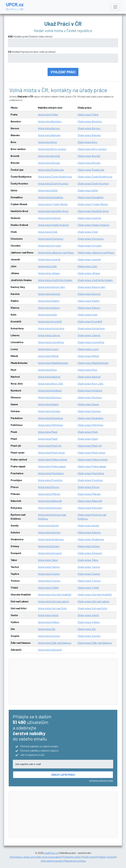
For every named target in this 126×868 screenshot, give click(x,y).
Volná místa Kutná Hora (51, 328)
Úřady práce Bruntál (89, 156)
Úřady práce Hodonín (89, 218)
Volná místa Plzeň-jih (50, 446)
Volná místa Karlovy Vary (52, 287)
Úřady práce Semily (88, 525)
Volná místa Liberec (49, 335)
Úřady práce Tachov (89, 567)
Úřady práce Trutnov (89, 581)
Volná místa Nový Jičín (50, 383)
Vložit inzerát (90, 857)
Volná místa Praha (48, 114)
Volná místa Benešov (50, 121)
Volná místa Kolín (47, 314)
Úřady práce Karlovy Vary (92, 287)
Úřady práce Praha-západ (92, 466)
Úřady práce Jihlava (89, 273)
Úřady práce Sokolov (89, 532)
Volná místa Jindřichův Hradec (55, 280)
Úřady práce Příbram (89, 494)
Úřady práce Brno (87, 142)
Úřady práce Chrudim (90, 246)
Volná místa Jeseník (49, 259)
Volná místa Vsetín (48, 615)
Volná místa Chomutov (51, 239)
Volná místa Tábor (48, 560)
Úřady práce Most (87, 370)
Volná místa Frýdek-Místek (53, 204)
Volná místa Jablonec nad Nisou (56, 252)
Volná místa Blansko (49, 135)
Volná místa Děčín (48, 190)
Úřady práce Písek (88, 432)
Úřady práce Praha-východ (93, 459)
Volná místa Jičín (47, 266)
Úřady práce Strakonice (91, 539)
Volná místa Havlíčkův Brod (53, 211)
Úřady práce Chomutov (91, 239)
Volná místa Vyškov (49, 622)
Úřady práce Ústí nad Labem (93, 601)
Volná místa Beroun (49, 128)
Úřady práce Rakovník (90, 501)
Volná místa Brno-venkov (52, 149)
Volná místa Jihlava (49, 273)
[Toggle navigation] (115, 7)
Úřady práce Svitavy (89, 546)
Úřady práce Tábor (88, 560)
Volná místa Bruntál (49, 156)
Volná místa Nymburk (50, 390)
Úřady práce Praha (88, 114)
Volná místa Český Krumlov (53, 183)
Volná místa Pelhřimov (50, 425)
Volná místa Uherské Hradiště (55, 594)
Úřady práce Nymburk (90, 390)
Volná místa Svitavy (49, 546)
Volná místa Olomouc (50, 397)
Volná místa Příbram (49, 494)
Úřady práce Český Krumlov (93, 183)
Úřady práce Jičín (87, 266)
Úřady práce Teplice (89, 574)
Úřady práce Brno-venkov (92, 149)
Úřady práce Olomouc (90, 397)
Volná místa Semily (48, 525)
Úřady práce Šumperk (90, 553)
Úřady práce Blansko (89, 135)
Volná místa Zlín (47, 629)
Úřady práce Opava (88, 404)
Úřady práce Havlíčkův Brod (93, 211)
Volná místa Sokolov (49, 532)
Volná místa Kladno (49, 301)
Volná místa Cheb (48, 232)
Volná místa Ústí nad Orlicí (52, 608)
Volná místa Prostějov (50, 480)
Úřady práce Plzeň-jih (90, 446)
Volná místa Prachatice (51, 473)
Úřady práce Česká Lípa (91, 170)
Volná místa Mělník (48, 356)
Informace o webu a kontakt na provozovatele (36, 857)
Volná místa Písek (48, 432)
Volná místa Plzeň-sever (52, 452)
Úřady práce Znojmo (89, 636)
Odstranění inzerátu (52, 861)
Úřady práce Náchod (89, 377)
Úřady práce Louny (88, 349)
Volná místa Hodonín (49, 218)
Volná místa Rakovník (50, 501)
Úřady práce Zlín (87, 629)
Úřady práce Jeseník (89, 259)
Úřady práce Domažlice (91, 197)
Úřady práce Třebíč (88, 588)
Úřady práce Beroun (89, 128)
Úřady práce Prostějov (90, 480)
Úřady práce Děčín (88, 190)
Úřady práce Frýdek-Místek (93, 204)
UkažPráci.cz (51, 853)
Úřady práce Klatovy (89, 308)
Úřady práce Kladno (89, 301)
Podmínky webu (72, 857)
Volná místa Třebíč (48, 588)
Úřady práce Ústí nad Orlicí (92, 608)
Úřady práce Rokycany (90, 508)
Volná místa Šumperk (50, 553)
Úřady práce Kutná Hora (91, 328)
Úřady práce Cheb (88, 232)
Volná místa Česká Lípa (51, 170)
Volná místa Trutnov (49, 581)
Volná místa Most (47, 370)
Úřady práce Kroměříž (90, 321)
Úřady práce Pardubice (90, 418)
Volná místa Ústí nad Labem (53, 601)
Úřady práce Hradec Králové (93, 225)
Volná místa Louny (48, 349)
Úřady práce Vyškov (89, 622)
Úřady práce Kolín (88, 314)
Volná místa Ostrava (49, 411)
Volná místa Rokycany (50, 508)
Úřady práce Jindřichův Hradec (95, 280)
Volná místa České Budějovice (55, 177)
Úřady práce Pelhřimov (90, 425)
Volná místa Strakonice (51, 539)
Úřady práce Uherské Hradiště (95, 594)
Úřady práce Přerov (89, 487)
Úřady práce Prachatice (91, 473)
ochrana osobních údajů (101, 780)
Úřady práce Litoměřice (91, 342)
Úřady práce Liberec (89, 335)
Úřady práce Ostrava (89, 411)
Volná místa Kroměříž (50, 321)
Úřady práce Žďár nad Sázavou (95, 643)
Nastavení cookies (75, 861)
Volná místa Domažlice (51, 197)
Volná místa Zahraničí (50, 650)
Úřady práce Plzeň (88, 439)
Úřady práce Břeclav (89, 163)
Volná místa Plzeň (48, 439)
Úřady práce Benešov (90, 121)
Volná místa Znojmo (49, 636)
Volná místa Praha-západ (52, 466)
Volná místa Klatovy (49, 308)
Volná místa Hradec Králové (53, 225)
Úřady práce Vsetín (88, 615)
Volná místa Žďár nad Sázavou (55, 643)
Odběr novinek (107, 857)
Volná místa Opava (48, 404)
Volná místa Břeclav (49, 163)
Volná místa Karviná (49, 294)
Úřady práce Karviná (89, 294)
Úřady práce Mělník (88, 356)
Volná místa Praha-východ (52, 459)
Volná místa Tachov (49, 567)
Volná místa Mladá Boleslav (53, 363)
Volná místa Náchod (49, 377)
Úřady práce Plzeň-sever (92, 452)
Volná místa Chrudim (50, 246)
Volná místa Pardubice (50, 418)
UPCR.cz (15, 7)
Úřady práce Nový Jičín (90, 383)
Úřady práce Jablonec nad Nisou (96, 252)
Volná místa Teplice (49, 574)
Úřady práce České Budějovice (95, 177)
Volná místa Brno (47, 142)
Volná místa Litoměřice (51, 342)
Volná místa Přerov (48, 487)
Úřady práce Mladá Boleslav (93, 363)
